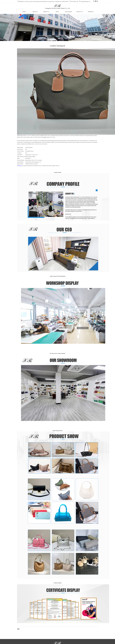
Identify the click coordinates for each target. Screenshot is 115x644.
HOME (24, 12)
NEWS (57, 12)
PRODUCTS (46, 12)
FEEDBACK (91, 12)
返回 (18, 629)
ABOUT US (35, 12)
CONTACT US (80, 12)
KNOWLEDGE (68, 12)
